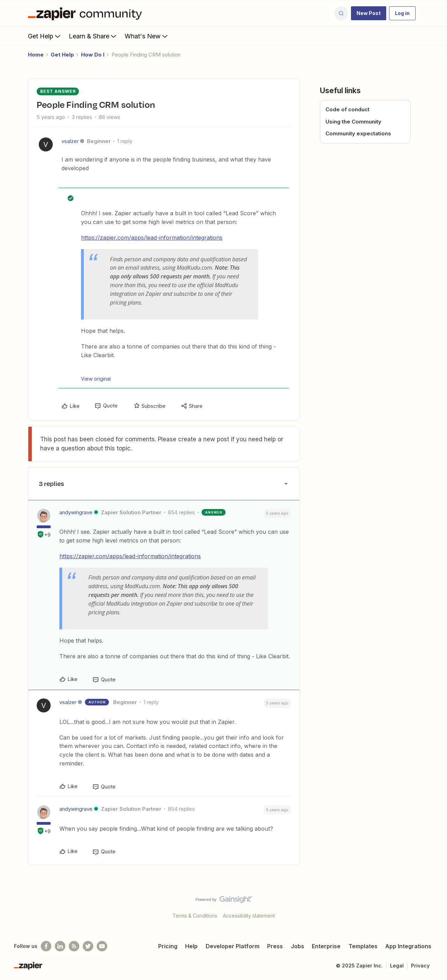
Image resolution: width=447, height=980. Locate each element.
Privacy (420, 966)
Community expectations (358, 133)
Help (191, 946)
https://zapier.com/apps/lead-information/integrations (152, 238)
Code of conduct (347, 109)
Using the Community (353, 122)
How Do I (93, 55)
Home (36, 55)
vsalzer (70, 141)
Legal (397, 966)
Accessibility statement (249, 916)
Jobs (298, 946)
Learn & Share (93, 36)
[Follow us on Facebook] (46, 946)
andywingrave (76, 512)
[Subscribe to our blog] (74, 946)
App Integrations (408, 946)
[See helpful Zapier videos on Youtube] (102, 946)
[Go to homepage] (87, 13)
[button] (369, 13)
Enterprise (326, 946)
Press (275, 946)
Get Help (45, 36)
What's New (147, 36)
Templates (363, 946)
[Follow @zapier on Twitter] (88, 946)
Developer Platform (233, 946)
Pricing (168, 946)
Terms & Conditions (195, 916)
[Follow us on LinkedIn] (60, 946)
